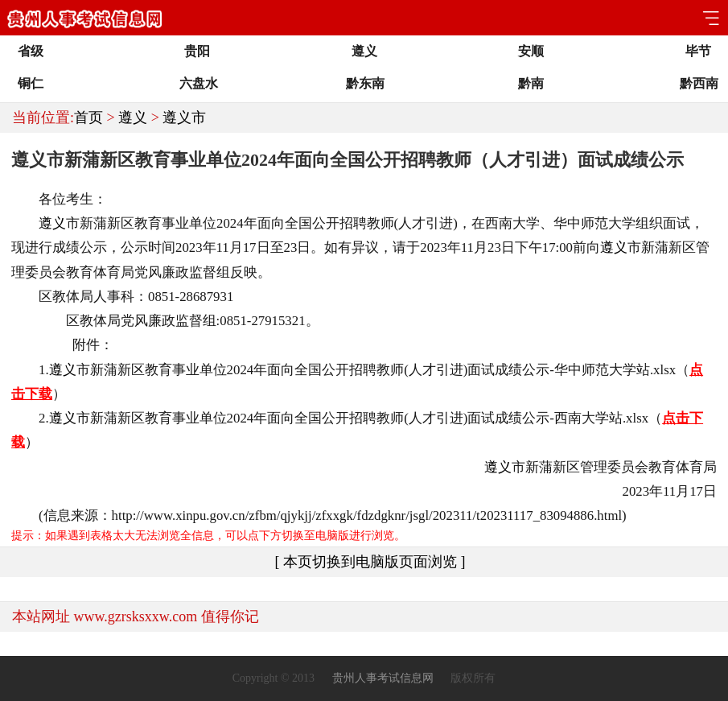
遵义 (133, 118)
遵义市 (184, 118)
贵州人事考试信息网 (383, 678)
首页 (88, 118)
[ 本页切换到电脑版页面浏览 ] (370, 562)
